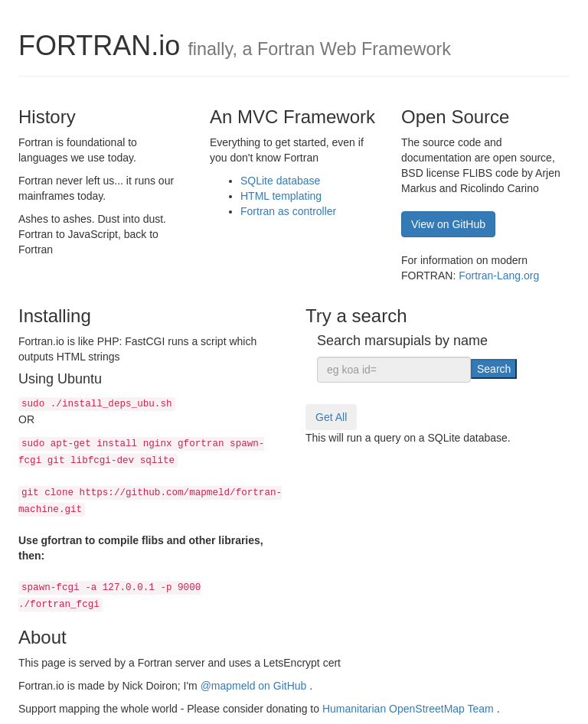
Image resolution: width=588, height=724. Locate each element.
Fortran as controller (288, 211)
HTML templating (281, 196)
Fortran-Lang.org (499, 276)
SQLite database (280, 181)
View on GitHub (448, 224)
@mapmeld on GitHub (255, 686)
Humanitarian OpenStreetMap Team (410, 709)
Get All (331, 417)
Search (494, 369)
